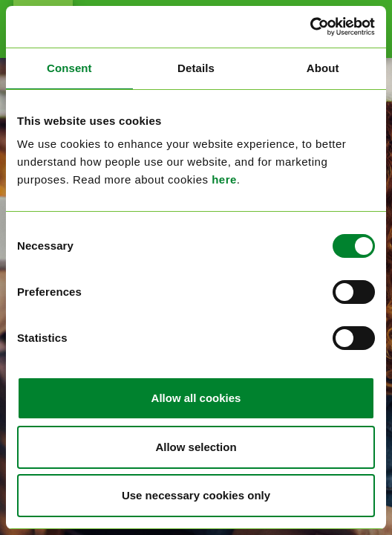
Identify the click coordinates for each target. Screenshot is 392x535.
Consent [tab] (69, 68)
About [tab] (323, 68)
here (224, 179)
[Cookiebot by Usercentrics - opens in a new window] (310, 27)
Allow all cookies (196, 398)
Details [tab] (196, 68)
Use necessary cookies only (196, 495)
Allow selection (196, 447)
